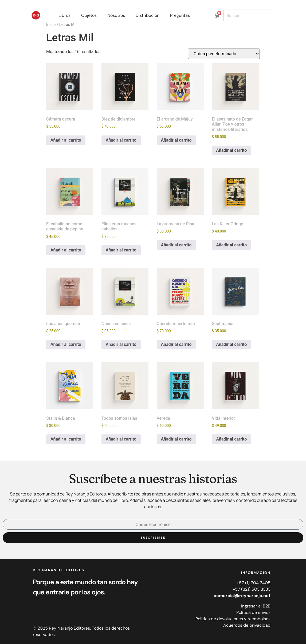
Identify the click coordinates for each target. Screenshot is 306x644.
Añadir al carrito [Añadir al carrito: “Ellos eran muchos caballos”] (121, 250)
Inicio (51, 25)
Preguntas (180, 15)
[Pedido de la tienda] (224, 54)
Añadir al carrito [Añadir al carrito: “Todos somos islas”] (121, 439)
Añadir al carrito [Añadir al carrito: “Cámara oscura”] (66, 140)
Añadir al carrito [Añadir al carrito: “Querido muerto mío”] (176, 344)
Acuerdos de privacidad (247, 625)
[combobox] (250, 15)
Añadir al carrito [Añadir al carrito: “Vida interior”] (231, 439)
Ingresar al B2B (256, 606)
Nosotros (116, 15)
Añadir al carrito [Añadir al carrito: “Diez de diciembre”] (121, 140)
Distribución (148, 15)
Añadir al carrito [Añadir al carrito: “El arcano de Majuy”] (176, 140)
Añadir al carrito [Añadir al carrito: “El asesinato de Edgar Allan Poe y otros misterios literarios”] (231, 150)
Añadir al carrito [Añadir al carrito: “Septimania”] (231, 344)
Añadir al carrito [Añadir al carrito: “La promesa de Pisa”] (176, 245)
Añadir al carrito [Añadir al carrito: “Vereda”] (176, 439)
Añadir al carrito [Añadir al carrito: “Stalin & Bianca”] (66, 439)
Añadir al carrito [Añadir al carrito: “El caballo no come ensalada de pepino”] (66, 250)
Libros (64, 15)
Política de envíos (253, 612)
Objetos (89, 15)
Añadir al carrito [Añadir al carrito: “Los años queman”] (66, 344)
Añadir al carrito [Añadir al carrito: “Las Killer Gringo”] (231, 245)
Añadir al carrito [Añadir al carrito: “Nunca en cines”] (121, 344)
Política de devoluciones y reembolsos (233, 619)
